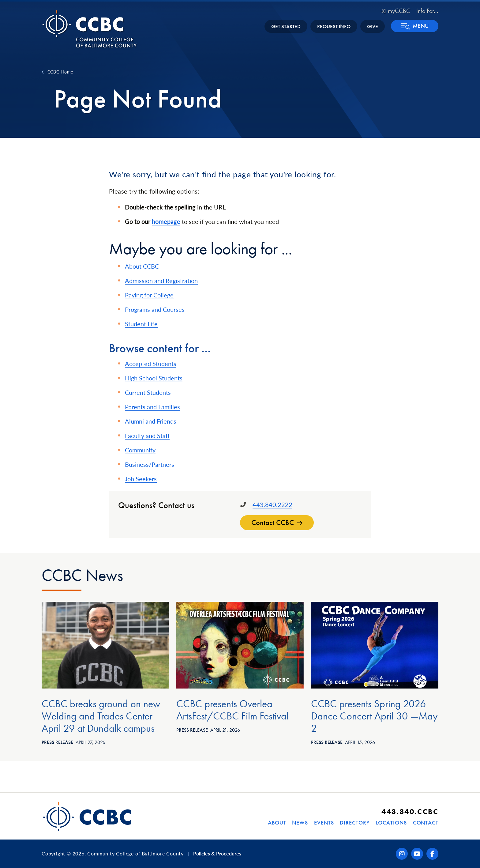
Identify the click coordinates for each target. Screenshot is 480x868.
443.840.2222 (272, 504)
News (300, 823)
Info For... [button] (427, 11)
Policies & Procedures (217, 853)
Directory (355, 823)
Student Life (141, 324)
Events (324, 823)
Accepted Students (151, 364)
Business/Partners (150, 464)
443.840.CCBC (410, 811)
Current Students (148, 392)
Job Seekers (141, 479)
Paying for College (149, 295)
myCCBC (395, 11)
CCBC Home (60, 72)
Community (140, 450)
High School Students (154, 378)
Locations (391, 823)
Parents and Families (152, 407)
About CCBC (142, 266)
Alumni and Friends (151, 421)
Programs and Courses (155, 309)
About (277, 823)
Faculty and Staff (147, 436)
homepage (166, 221)
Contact (426, 823)
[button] (415, 26)
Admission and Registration (161, 281)
